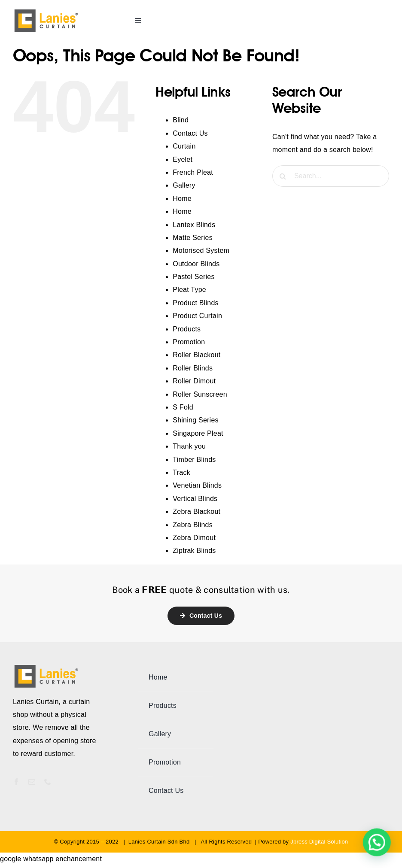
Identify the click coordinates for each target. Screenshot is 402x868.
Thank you (189, 446)
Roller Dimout (194, 381)
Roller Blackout (196, 355)
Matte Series (193, 238)
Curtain (184, 146)
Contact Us (190, 133)
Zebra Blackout (196, 511)
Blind (181, 120)
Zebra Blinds (193, 525)
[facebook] (16, 782)
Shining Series (196, 420)
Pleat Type (189, 290)
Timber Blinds (194, 460)
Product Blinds (196, 303)
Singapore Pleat (198, 433)
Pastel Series (193, 277)
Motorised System (201, 250)
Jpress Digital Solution (319, 842)
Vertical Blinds (195, 499)
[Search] (283, 176)
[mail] (32, 782)
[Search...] (331, 176)
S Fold (183, 407)
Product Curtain (197, 316)
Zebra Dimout (194, 538)
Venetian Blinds (197, 485)
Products (187, 329)
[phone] (48, 782)
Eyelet (183, 159)
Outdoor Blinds (196, 264)
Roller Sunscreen (200, 394)
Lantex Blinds (194, 225)
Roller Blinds (193, 368)
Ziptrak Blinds (194, 551)
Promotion (189, 342)
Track (181, 472)
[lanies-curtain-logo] (46, 11)
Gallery (184, 185)
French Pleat (193, 172)
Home (182, 199)
